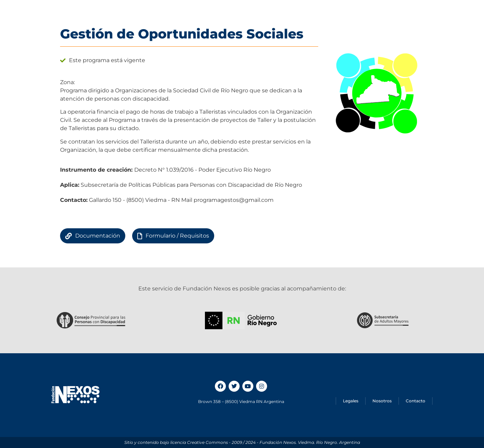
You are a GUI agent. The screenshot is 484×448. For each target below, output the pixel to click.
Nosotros (382, 401)
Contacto (416, 401)
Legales (351, 401)
